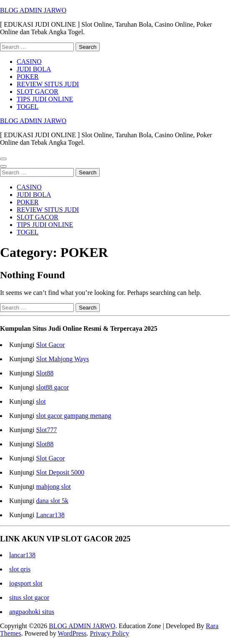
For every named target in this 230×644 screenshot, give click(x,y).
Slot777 (46, 430)
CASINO (29, 62)
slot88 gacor (52, 387)
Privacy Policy (109, 633)
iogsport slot (26, 583)
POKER (28, 77)
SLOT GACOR (38, 92)
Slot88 (45, 373)
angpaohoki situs (32, 612)
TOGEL (28, 107)
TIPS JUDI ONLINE (45, 99)
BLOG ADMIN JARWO (33, 10)
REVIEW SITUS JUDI (48, 84)
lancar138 (22, 555)
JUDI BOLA (34, 69)
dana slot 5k (52, 501)
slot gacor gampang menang (73, 416)
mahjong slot (53, 487)
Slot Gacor (50, 345)
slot (41, 401)
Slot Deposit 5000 (60, 472)
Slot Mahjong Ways (62, 359)
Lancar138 (50, 515)
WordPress (72, 633)
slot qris (20, 569)
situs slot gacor (29, 597)
